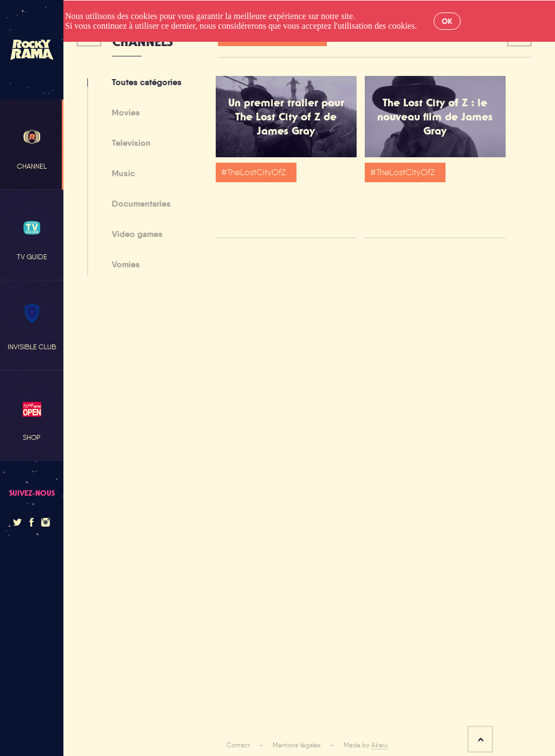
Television (129, 144)
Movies (124, 113)
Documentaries (139, 204)
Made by (366, 745)
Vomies (124, 265)
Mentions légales (297, 745)
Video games (135, 235)
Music (121, 174)
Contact (238, 745)
